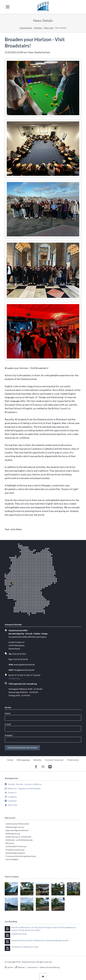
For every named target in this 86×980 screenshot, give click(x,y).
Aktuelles (38, 28)
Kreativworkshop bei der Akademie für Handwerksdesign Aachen (40, 940)
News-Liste (49, 28)
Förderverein (73, 760)
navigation (8, 7)
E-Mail (9, 724)
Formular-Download (54, 760)
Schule (10, 760)
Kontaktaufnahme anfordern (22, 748)
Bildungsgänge (23, 760)
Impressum (32, 967)
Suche (10, 967)
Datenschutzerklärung (50, 967)
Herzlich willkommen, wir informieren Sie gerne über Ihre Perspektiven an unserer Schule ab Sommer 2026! (44, 929)
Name (9, 713)
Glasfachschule (26, 28)
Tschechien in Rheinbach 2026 (25, 947)
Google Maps (14, 678)
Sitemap (21, 967)
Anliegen (9, 735)
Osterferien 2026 (19, 934)
